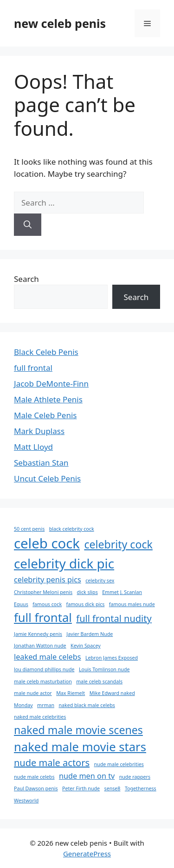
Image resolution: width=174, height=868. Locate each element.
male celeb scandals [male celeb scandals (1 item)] (99, 681)
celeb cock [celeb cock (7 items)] (47, 543)
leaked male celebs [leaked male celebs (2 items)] (48, 657)
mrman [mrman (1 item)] (46, 705)
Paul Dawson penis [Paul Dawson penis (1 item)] (36, 788)
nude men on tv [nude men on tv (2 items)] (87, 776)
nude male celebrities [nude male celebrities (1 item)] (119, 764)
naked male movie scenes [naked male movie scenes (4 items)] (78, 730)
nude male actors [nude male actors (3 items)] (52, 763)
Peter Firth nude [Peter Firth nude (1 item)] (81, 788)
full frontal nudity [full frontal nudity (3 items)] (114, 618)
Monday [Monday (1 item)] (23, 705)
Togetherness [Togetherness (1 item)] (141, 788)
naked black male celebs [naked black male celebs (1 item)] (87, 705)
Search (26, 279)
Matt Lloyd (33, 447)
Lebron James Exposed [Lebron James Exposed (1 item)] (112, 658)
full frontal (33, 368)
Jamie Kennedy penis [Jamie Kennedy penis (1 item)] (38, 634)
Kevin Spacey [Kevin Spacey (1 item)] (86, 646)
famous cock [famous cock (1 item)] (47, 604)
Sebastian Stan (41, 463)
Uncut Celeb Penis (47, 478)
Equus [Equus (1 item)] (21, 604)
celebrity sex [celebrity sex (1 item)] (100, 581)
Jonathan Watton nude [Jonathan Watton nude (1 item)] (40, 646)
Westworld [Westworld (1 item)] (26, 801)
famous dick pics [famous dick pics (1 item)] (86, 604)
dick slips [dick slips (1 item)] (87, 592)
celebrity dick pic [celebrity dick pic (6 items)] (64, 563)
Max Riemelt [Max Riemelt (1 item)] (71, 693)
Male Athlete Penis (48, 399)
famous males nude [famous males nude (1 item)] (132, 604)
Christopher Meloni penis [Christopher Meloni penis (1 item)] (43, 592)
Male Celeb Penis (45, 415)
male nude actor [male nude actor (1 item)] (33, 693)
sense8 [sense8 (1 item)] (113, 788)
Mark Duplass (39, 431)
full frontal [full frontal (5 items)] (43, 618)
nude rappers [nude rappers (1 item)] (135, 777)
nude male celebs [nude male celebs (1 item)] (34, 777)
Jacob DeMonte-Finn (51, 384)
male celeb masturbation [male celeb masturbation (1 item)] (43, 681)
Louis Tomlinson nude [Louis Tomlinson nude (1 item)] (104, 669)
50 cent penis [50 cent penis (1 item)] (29, 529)
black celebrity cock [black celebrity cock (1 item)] (72, 529)
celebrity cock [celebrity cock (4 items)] (118, 544)
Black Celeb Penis (46, 352)
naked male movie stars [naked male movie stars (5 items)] (80, 747)
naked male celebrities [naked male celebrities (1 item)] (40, 717)
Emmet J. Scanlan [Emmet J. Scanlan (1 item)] (122, 592)
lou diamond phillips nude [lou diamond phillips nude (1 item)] (44, 669)
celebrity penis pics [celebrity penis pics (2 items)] (48, 580)
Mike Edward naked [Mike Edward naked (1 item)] (112, 693)
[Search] (28, 225)
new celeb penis (60, 23)
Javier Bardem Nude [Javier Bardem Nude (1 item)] (90, 634)
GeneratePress (87, 854)
